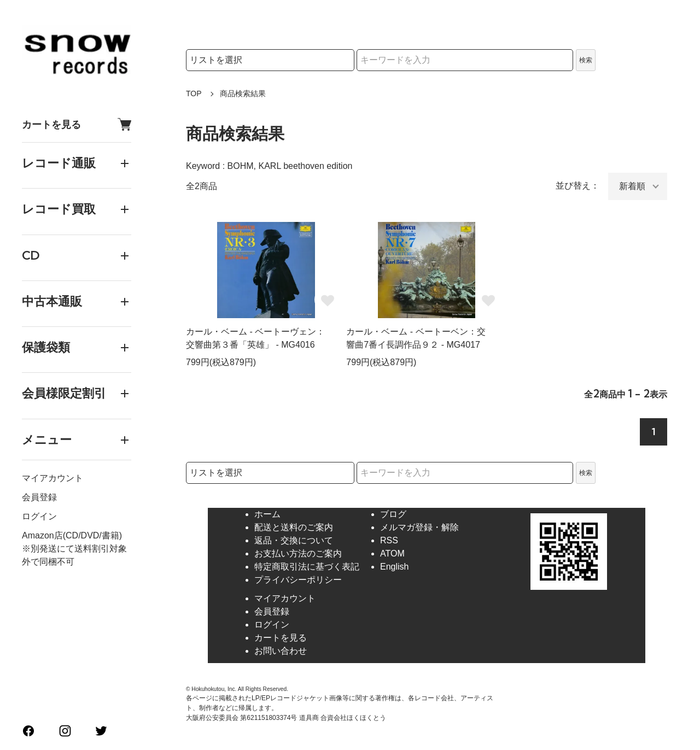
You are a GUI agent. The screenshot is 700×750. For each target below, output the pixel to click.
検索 (586, 60)
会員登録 (39, 497)
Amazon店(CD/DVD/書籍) (72, 535)
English (394, 567)
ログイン (39, 516)
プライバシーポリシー (298, 580)
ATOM (392, 553)
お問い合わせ (281, 651)
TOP (194, 93)
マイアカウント (52, 478)
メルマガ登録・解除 (419, 527)
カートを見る (77, 124)
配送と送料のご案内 (294, 527)
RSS (389, 540)
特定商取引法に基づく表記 (307, 567)
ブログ (393, 514)
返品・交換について (294, 540)
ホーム (267, 514)
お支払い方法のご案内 (298, 553)
